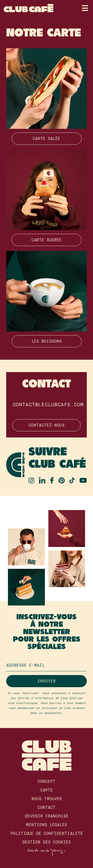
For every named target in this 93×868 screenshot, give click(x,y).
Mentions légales (46, 825)
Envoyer (47, 681)
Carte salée (46, 139)
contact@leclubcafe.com (48, 405)
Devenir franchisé (47, 816)
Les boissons (47, 342)
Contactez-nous (46, 426)
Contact (46, 808)
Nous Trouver (47, 799)
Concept (47, 782)
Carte (46, 790)
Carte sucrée (46, 240)
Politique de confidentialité (47, 834)
